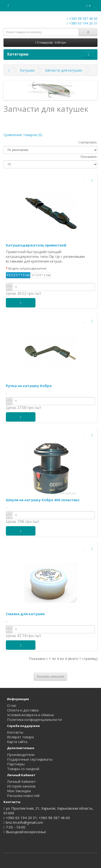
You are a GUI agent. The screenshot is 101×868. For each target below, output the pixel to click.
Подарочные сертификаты (30, 759)
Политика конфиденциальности (34, 719)
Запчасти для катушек (64, 70)
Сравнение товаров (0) (23, 135)
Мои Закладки (19, 791)
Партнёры (16, 764)
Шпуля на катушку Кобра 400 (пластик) (43, 500)
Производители (21, 755)
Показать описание (50, 676)
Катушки (27, 70)
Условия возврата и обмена (30, 715)
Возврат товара (20, 737)
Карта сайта (17, 742)
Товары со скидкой (23, 769)
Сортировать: (88, 142)
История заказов (21, 786)
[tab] (50, 677)
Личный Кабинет (21, 781)
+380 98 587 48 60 (82, 18)
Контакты (15, 732)
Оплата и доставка (23, 710)
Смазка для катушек (25, 614)
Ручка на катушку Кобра (29, 386)
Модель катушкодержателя (27, 268)
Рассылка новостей (23, 795)
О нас (12, 705)
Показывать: (89, 157)
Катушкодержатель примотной (36, 245)
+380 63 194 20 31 (82, 23)
